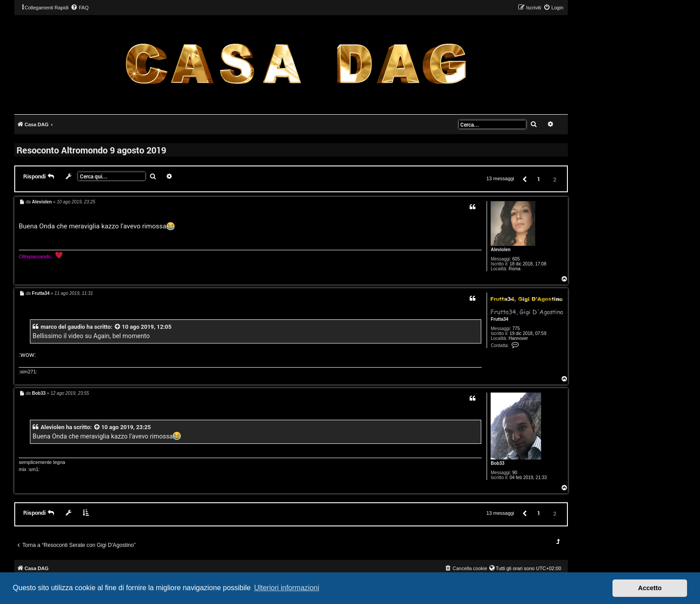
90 (515, 473)
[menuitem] (79, 8)
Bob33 (498, 463)
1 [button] (539, 179)
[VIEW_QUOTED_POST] (118, 327)
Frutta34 (499, 319)
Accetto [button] (650, 588)
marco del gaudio (63, 327)
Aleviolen (500, 250)
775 (516, 329)
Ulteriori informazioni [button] (287, 588)
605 (516, 259)
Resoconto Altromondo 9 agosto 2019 (91, 150)
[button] (524, 179)
